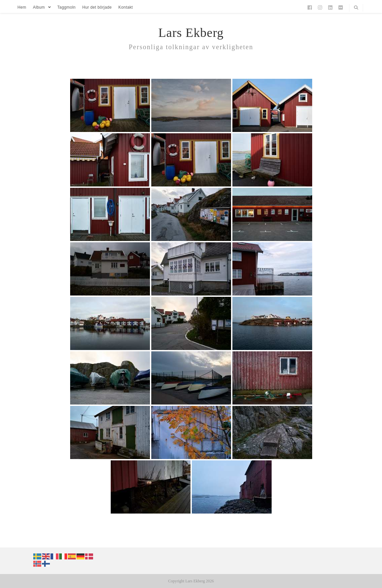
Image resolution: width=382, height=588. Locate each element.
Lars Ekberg (191, 33)
